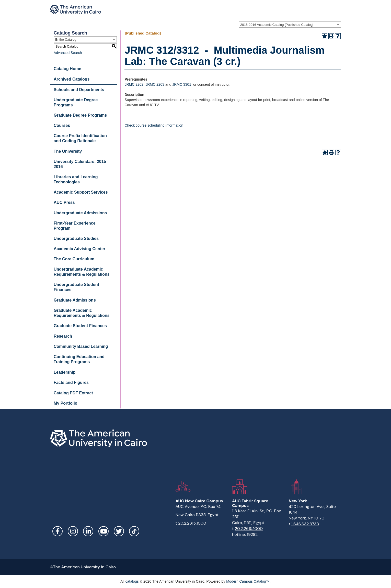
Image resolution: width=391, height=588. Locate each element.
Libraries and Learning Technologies (76, 179)
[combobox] (290, 25)
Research (63, 336)
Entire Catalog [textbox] (66, 40)
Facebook (57, 531)
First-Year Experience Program (75, 226)
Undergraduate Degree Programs (76, 102)
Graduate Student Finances (80, 326)
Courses (62, 125)
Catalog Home (67, 69)
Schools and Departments (79, 90)
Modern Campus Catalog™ (248, 581)
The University (68, 151)
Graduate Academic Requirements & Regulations (82, 313)
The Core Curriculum (74, 259)
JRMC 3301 (182, 84)
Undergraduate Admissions (80, 213)
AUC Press (64, 202)
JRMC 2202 (134, 84)
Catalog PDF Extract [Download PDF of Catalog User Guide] (73, 393)
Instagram (73, 531)
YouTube (103, 531)
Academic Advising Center (79, 249)
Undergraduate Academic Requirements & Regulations (82, 272)
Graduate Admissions (75, 300)
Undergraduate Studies (76, 238)
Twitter (119, 531)
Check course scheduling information (154, 125)
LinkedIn (88, 531)
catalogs (132, 581)
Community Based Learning (81, 346)
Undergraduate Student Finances (76, 287)
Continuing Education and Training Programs (79, 359)
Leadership (65, 372)
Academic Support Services (81, 192)
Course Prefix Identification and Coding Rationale (80, 138)
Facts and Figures (71, 382)
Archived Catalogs (72, 79)
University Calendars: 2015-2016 (80, 164)
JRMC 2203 (155, 84)
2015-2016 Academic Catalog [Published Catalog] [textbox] (277, 25)
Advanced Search (68, 53)
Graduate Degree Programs (80, 115)
